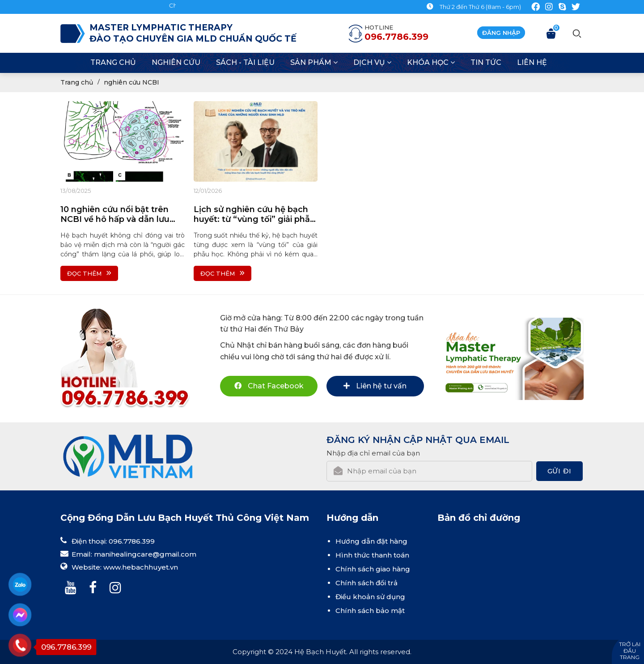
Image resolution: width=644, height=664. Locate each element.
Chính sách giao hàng (373, 569)
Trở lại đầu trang (630, 651)
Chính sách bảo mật (370, 611)
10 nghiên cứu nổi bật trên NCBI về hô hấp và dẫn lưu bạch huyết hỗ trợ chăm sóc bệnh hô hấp (119, 214)
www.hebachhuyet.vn (141, 567)
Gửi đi (559, 471)
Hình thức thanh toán (372, 555)
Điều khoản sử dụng (370, 597)
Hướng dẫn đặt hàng (371, 541)
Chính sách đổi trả (366, 583)
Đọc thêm (89, 273)
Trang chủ (77, 82)
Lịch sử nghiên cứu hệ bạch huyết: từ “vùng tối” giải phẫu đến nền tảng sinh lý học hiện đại (254, 214)
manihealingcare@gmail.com (145, 554)
